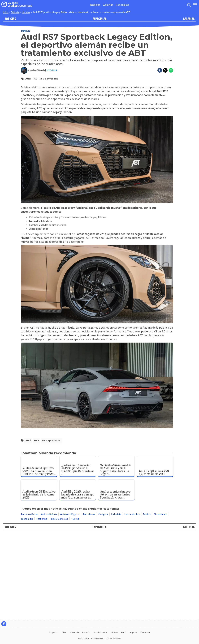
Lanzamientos (132, 600)
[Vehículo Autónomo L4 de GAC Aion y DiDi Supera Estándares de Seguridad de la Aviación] (116, 552)
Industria (116, 600)
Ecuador (86, 632)
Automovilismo (29, 600)
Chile (64, 632)
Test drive (42, 605)
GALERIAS (189, 19)
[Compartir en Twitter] (165, 70)
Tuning (25, 31)
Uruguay (133, 632)
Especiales (122, 5)
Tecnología (27, 605)
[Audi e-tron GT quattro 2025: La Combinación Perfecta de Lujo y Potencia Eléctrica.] (39, 552)
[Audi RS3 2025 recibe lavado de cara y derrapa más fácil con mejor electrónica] (78, 576)
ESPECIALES (99, 19)
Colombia (74, 632)
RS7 (35, 79)
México (114, 632)
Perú (123, 632)
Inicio (6, 12)
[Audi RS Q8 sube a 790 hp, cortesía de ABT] (155, 552)
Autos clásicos (49, 600)
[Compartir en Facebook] (160, 70)
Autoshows (89, 600)
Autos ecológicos (70, 600)
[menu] (195, 5)
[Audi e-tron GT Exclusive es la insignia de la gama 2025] (39, 576)
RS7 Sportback (49, 79)
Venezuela (145, 632)
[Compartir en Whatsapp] (171, 70)
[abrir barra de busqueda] (189, 5)
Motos (147, 600)
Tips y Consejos (59, 605)
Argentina (54, 632)
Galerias (108, 5)
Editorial (15, 12)
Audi (28, 79)
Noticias (95, 5)
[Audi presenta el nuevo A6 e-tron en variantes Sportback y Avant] (116, 576)
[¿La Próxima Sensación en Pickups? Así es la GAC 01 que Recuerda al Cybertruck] (78, 552)
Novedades (160, 600)
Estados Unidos (101, 632)
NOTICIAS (10, 19)
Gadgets (103, 600)
